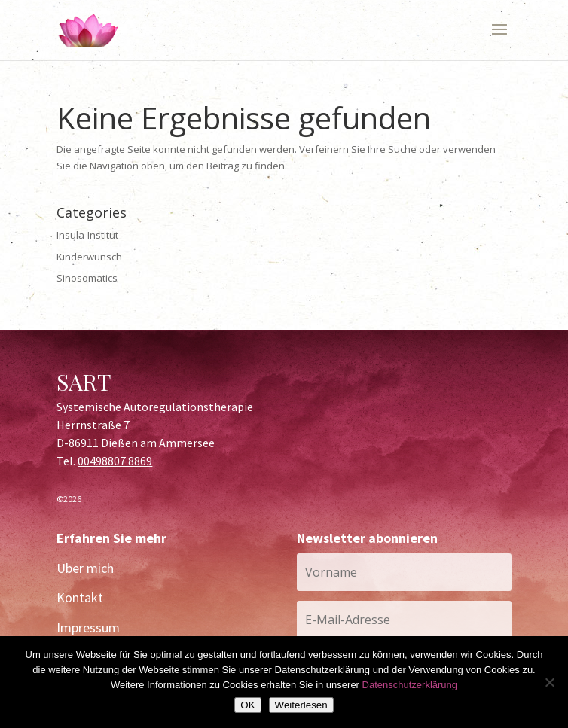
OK (247, 705)
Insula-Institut (87, 235)
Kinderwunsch (89, 257)
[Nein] (549, 682)
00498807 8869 (115, 461)
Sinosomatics (87, 278)
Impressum (88, 627)
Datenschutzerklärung (410, 685)
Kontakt (80, 597)
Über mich (85, 568)
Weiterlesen (301, 705)
